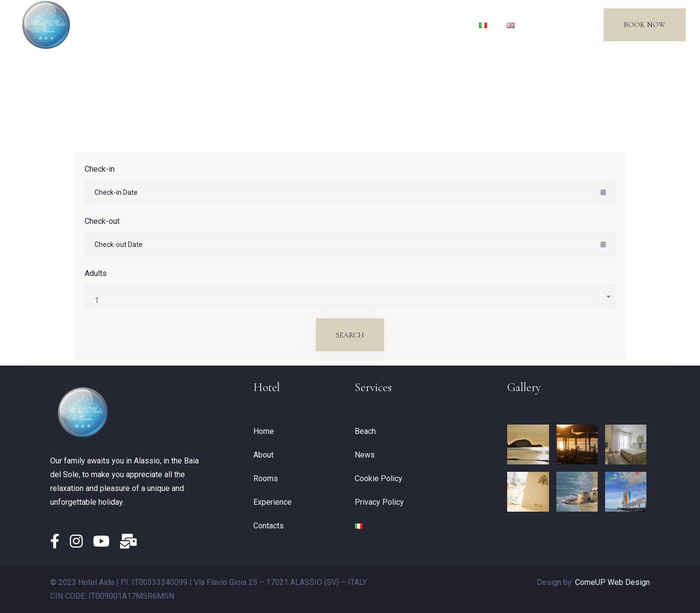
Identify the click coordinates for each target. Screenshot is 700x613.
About (224, 25)
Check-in (100, 169)
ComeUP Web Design (612, 582)
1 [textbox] (97, 300)
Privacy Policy (379, 502)
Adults (96, 273)
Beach (362, 25)
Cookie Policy (379, 478)
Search (350, 335)
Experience (315, 25)
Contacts (444, 25)
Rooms (266, 25)
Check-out (102, 221)
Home (185, 25)
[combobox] (350, 297)
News (401, 25)
